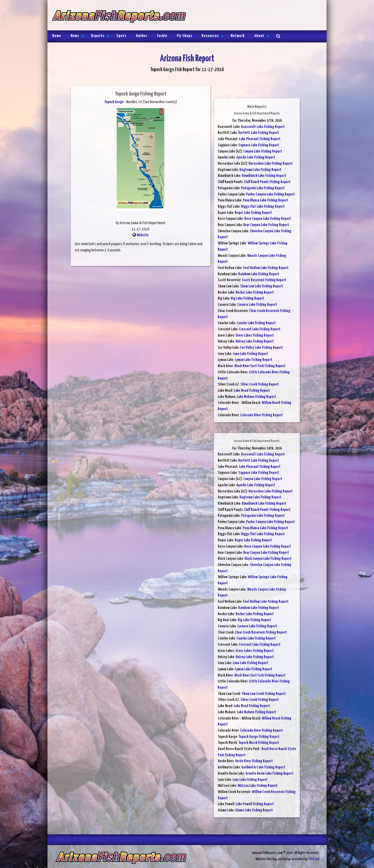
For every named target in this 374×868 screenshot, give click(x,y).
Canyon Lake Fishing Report (263, 151)
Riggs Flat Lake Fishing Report (263, 207)
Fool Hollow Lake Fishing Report (266, 268)
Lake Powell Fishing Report (255, 804)
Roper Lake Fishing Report (253, 213)
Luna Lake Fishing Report (250, 354)
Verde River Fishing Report (254, 761)
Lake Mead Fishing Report (252, 391)
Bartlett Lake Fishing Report (259, 133)
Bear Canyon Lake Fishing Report (266, 225)
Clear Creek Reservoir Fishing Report (261, 632)
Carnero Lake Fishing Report (257, 305)
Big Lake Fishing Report (248, 299)
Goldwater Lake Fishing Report (263, 767)
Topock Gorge (114, 102)
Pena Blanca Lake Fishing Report (265, 200)
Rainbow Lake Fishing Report (259, 274)
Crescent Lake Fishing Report (260, 329)
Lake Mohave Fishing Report (257, 397)
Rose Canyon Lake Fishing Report (268, 219)
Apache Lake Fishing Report (256, 157)
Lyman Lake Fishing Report (254, 360)
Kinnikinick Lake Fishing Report (264, 176)
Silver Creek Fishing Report (260, 384)
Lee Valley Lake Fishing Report (262, 348)
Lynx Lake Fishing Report (250, 780)
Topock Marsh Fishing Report (259, 743)
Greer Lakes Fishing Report (255, 336)
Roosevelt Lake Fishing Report (263, 127)
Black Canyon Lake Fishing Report (268, 559)
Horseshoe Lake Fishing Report (271, 164)
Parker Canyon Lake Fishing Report (270, 194)
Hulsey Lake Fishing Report (255, 341)
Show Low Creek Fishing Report (264, 694)
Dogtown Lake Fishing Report (260, 170)
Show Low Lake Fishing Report (262, 286)
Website (143, 235)
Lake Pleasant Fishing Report (260, 139)
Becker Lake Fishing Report (255, 293)
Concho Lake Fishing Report (256, 323)
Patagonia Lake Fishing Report (263, 188)
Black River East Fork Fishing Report (260, 366)
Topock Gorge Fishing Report (259, 737)
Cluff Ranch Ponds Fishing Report (267, 182)
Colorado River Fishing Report (262, 415)
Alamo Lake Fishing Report (254, 810)
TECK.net (314, 859)
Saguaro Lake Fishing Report (259, 145)
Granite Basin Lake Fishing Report (269, 774)
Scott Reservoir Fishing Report (264, 280)
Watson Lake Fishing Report (258, 786)
